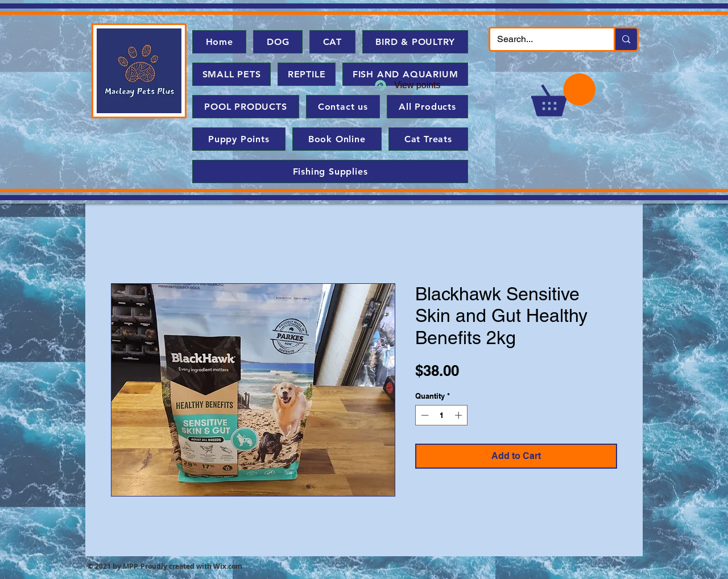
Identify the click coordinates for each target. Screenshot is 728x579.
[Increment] (460, 415)
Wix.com (228, 566)
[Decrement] (424, 415)
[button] (563, 95)
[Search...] (543, 39)
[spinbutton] (442, 415)
